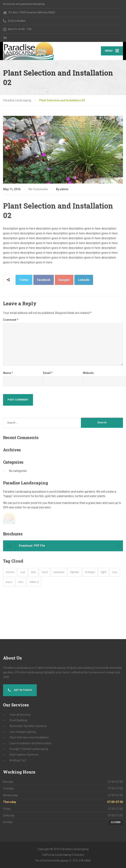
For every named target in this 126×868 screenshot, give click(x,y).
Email (48, 373)
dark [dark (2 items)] (33, 572)
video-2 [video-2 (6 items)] (34, 582)
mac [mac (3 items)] (115, 572)
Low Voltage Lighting (23, 732)
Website (88, 373)
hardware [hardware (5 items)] (59, 572)
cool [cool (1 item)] (23, 572)
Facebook (44, 280)
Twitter (24, 280)
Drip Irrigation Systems (24, 755)
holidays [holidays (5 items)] (90, 572)
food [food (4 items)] (45, 572)
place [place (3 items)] (9, 582)
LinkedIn (84, 280)
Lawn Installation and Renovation (31, 743)
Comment (11, 320)
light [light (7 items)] (104, 572)
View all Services (20, 715)
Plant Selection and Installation (29, 737)
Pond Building (18, 720)
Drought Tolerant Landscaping (29, 749)
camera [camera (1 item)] (10, 572)
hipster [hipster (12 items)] (75, 572)
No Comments (38, 189)
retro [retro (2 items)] (21, 582)
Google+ (64, 280)
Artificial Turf (18, 760)
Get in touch (20, 690)
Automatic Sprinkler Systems (28, 726)
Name (8, 373)
